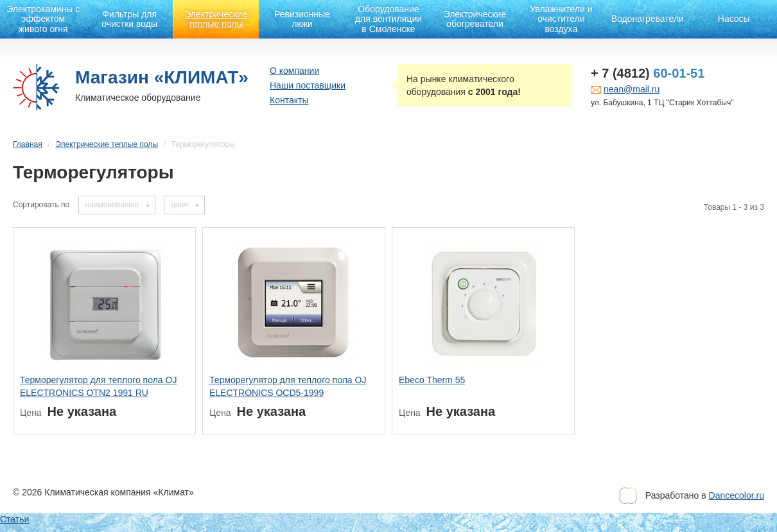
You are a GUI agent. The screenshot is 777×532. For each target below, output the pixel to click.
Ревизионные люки (302, 19)
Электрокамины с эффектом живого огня (43, 19)
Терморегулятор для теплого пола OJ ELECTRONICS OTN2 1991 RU (98, 386)
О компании (294, 71)
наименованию (112, 205)
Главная (28, 144)
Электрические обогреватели (475, 19)
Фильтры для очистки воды (129, 19)
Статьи (14, 519)
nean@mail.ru (632, 89)
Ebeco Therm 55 (432, 380)
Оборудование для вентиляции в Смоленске (388, 19)
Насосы (734, 19)
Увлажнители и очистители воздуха (561, 19)
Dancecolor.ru (737, 495)
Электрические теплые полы (216, 19)
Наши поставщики (308, 85)
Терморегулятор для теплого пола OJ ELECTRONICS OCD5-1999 (288, 386)
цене (179, 205)
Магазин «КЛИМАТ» (162, 77)
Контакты (289, 100)
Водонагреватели (648, 19)
